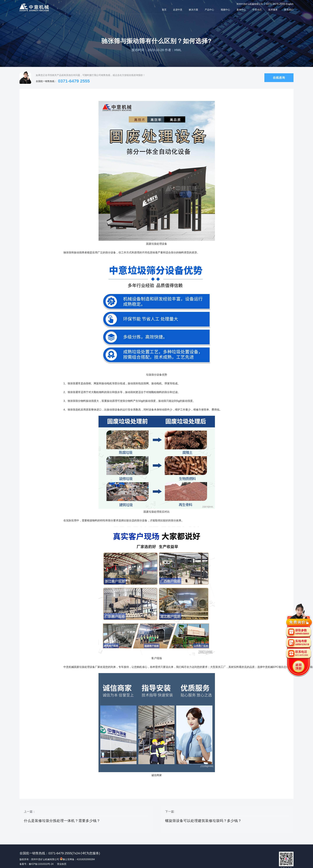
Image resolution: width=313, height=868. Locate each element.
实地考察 (302, 642)
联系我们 (289, 10)
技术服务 (273, 10)
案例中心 (241, 10)
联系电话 (302, 653)
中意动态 (257, 10)
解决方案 (194, 10)
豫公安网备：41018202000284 (77, 859)
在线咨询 (279, 78)
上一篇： (86, 820)
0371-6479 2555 (276, 4)
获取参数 (302, 632)
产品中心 (209, 10)
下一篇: (227, 820)
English (290, 4)
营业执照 (62, 864)
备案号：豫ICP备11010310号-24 (36, 864)
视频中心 (225, 10)
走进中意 (178, 10)
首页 (164, 10)
